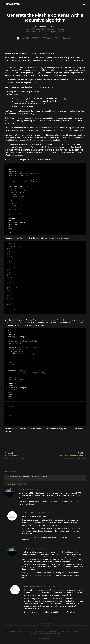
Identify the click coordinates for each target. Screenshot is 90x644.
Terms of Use (52, 631)
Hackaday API (77, 631)
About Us (12, 631)
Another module (11, 456)
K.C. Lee (22, 489)
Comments (68, 38)
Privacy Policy (64, 631)
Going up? (45, 626)
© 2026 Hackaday (45, 638)
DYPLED (52, 26)
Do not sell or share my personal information (45, 634)
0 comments (23, 458)
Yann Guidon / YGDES (28, 38)
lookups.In (75, 323)
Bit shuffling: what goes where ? (73, 456)
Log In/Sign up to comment (16, 484)
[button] (84, 4)
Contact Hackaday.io (25, 631)
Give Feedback (40, 631)
